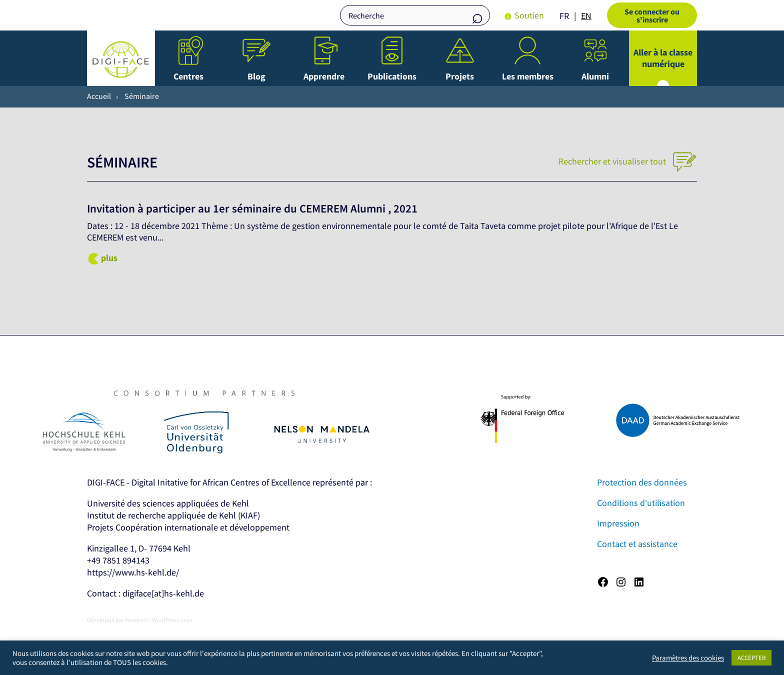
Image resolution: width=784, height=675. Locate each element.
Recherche (477, 16)
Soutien (529, 15)
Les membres (528, 76)
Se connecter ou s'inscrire (652, 15)
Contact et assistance (637, 544)
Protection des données (642, 482)
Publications (392, 76)
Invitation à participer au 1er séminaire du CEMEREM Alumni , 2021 (252, 208)
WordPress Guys (172, 620)
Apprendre (324, 76)
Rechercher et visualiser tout (628, 161)
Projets (460, 76)
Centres (188, 76)
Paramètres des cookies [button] (688, 658)
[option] (586, 16)
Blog (256, 76)
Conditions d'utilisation (641, 503)
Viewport (136, 620)
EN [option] (586, 16)
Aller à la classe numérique (663, 58)
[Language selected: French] (578, 15)
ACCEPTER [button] (751, 658)
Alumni (595, 76)
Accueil (99, 96)
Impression (618, 523)
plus (109, 258)
